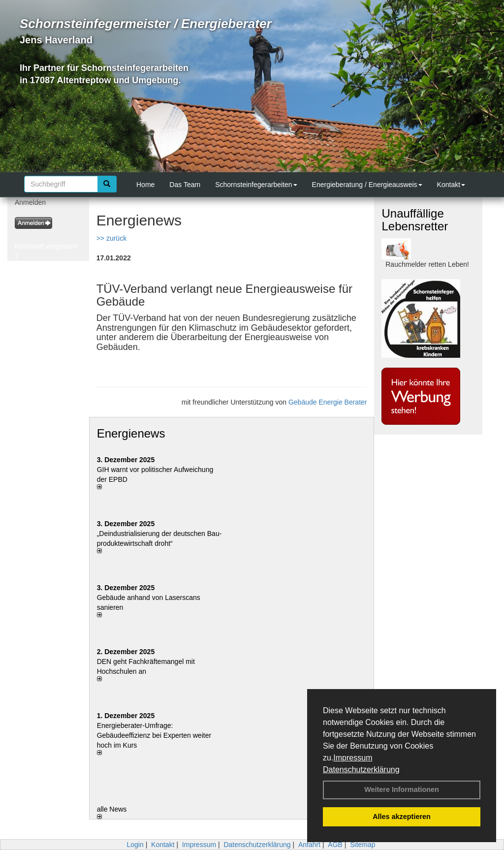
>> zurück (111, 238)
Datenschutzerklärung (361, 770)
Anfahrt (309, 845)
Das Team (185, 185)
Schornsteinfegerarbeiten (256, 185)
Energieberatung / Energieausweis (367, 185)
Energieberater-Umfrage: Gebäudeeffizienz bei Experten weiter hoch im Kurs (154, 735)
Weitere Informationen (402, 789)
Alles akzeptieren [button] (402, 817)
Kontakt (451, 185)
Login (135, 845)
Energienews (131, 433)
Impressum (353, 758)
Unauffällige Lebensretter (415, 220)
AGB (335, 845)
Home (145, 185)
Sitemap (362, 845)
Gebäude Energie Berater (328, 402)
